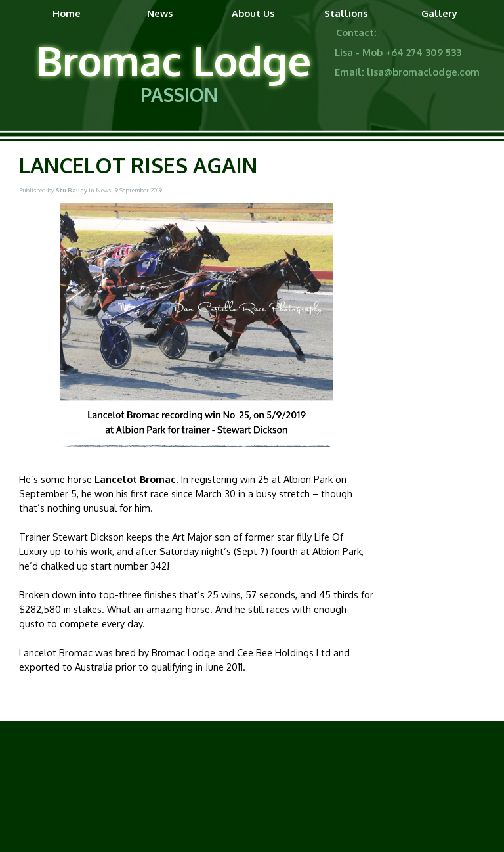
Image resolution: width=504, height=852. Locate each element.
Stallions (346, 13)
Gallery (439, 13)
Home (67, 13)
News (160, 13)
